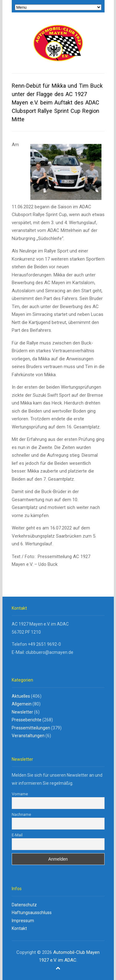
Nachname (21, 814)
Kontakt (19, 928)
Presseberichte (27, 720)
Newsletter (22, 712)
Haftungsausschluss (32, 913)
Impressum (23, 921)
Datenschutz (24, 905)
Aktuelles (21, 696)
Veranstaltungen (28, 736)
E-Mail (17, 835)
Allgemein (22, 704)
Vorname (20, 794)
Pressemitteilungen (31, 728)
